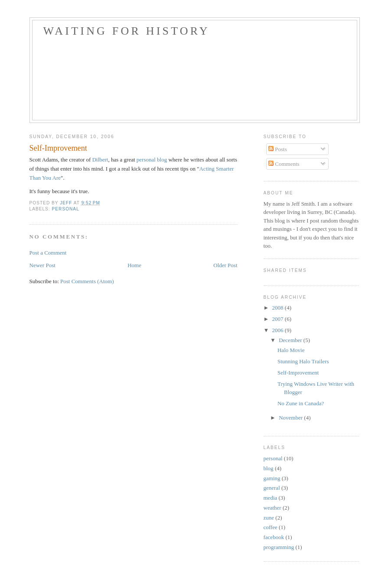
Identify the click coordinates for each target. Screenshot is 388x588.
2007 (279, 319)
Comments (284, 164)
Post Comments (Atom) (87, 281)
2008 (279, 308)
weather (272, 508)
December (291, 340)
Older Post (225, 265)
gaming (272, 478)
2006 (279, 330)
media (271, 498)
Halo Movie (291, 350)
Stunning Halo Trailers (303, 361)
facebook (274, 537)
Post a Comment (48, 253)
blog (269, 468)
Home (134, 265)
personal (66, 209)
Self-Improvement (298, 373)
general (272, 488)
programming (279, 547)
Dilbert (100, 160)
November (291, 418)
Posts (278, 149)
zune (269, 518)
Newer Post (42, 265)
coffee (271, 527)
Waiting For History (127, 31)
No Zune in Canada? (301, 403)
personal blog (152, 160)
